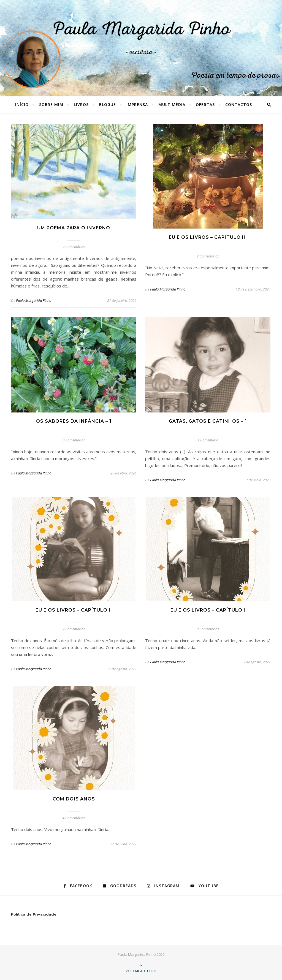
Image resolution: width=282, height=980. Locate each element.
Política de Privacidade (34, 914)
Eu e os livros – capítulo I (208, 610)
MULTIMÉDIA (172, 104)
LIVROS (81, 104)
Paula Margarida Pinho (34, 300)
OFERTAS (205, 104)
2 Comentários (74, 247)
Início (22, 104)
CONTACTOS (239, 104)
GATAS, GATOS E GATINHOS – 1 (208, 421)
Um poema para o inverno (74, 228)
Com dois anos (74, 799)
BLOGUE (108, 104)
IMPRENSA (137, 104)
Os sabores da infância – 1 (74, 421)
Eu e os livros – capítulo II (74, 610)
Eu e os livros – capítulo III (208, 237)
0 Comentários (208, 629)
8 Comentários (74, 440)
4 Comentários (74, 818)
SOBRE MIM (51, 104)
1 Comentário (208, 440)
